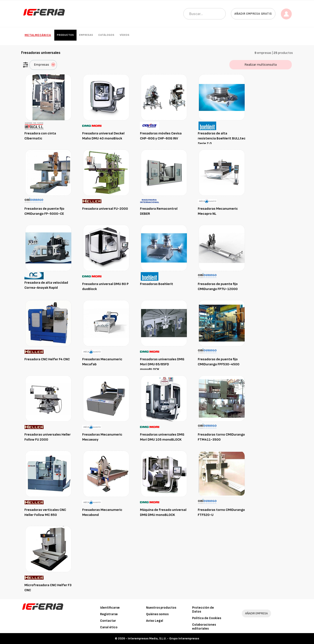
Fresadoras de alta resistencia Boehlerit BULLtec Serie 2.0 (222, 138)
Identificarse (110, 608)
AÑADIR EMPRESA (256, 613)
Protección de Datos (203, 610)
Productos (65, 35)
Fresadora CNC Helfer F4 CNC (47, 359)
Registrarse (109, 614)
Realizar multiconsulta (261, 65)
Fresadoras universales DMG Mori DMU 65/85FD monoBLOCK (162, 364)
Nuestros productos (161, 608)
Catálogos (106, 35)
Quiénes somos (157, 614)
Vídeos (125, 35)
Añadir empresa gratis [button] (253, 14)
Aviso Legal (155, 621)
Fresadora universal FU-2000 (105, 209)
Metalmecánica (38, 35)
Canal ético (109, 627)
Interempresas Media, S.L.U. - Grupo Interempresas (163, 638)
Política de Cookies (207, 618)
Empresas (86, 35)
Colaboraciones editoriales (204, 627)
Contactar (108, 621)
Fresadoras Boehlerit (157, 284)
